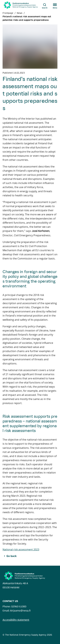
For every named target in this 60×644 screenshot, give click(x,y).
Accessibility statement (16, 620)
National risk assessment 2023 (21, 549)
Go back (12, 556)
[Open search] (45, 5)
